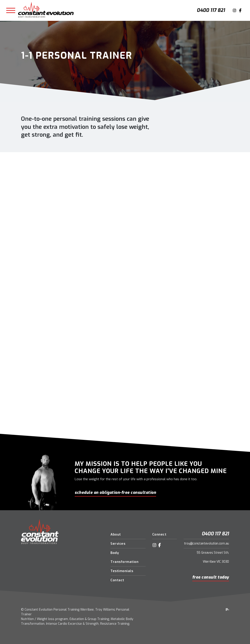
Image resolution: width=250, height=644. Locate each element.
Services (118, 544)
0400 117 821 (211, 10)
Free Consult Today (211, 577)
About (116, 534)
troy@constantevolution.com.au (207, 544)
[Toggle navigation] (11, 11)
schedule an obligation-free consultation (115, 493)
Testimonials (122, 571)
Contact (117, 580)
